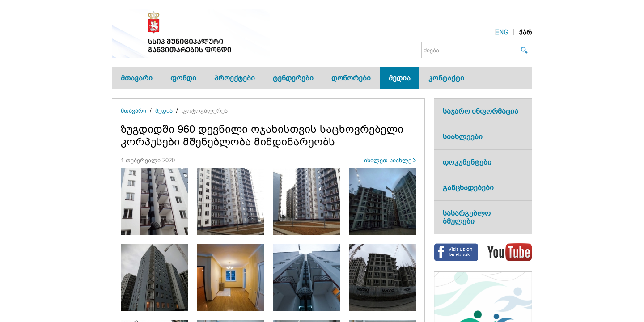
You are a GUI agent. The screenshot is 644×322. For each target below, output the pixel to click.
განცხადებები (468, 188)
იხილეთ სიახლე (388, 160)
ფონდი (183, 78)
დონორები (351, 78)
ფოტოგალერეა (205, 111)
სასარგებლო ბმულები (467, 217)
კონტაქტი (446, 78)
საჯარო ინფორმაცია (481, 111)
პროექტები (235, 78)
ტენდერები (293, 78)
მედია (400, 78)
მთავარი (137, 78)
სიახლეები (463, 137)
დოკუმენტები (467, 162)
